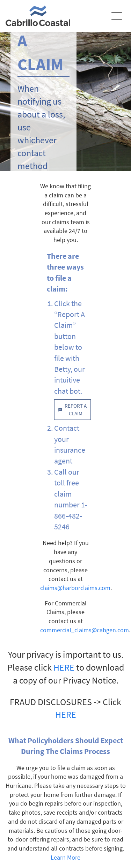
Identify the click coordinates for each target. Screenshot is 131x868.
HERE (64, 667)
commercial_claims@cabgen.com (85, 630)
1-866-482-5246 (71, 516)
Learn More (65, 857)
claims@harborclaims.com (75, 588)
